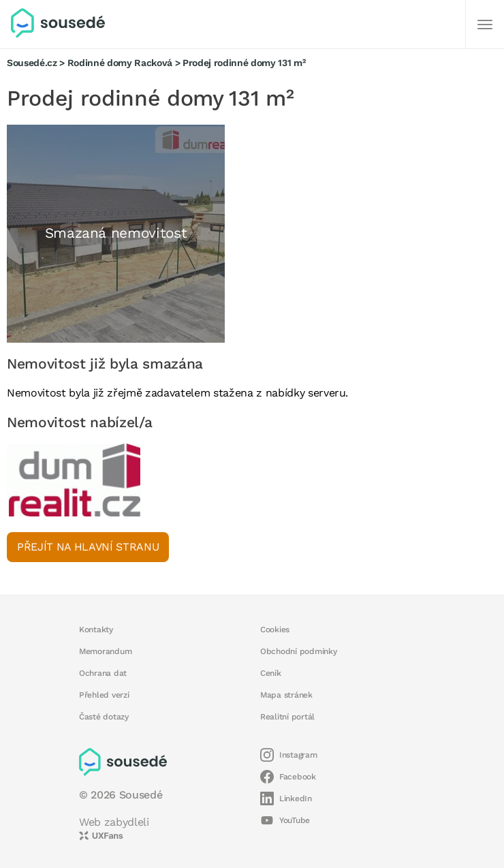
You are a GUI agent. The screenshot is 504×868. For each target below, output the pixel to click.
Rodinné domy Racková (120, 63)
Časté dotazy (104, 717)
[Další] (485, 25)
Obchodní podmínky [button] (299, 651)
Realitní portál (287, 717)
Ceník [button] (271, 673)
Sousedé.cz (32, 63)
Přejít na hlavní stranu (88, 547)
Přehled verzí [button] (104, 695)
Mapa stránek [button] (286, 695)
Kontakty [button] (96, 630)
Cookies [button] (275, 630)
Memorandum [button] (105, 651)
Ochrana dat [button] (103, 673)
